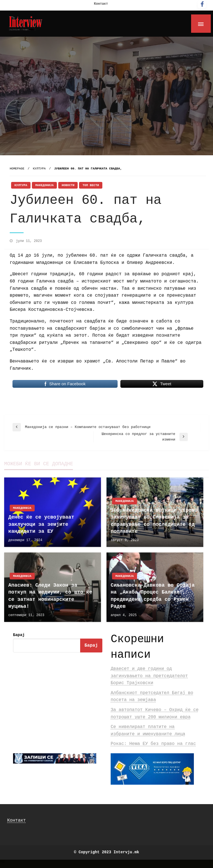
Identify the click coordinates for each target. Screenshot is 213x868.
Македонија (44, 185)
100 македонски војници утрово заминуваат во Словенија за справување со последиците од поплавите (154, 521)
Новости (68, 185)
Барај (19, 635)
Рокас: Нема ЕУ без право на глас (153, 744)
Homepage (17, 169)
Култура (39, 169)
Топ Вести (91, 185)
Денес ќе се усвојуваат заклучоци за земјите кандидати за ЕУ (41, 524)
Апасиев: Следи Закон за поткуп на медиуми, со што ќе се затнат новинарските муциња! (50, 596)
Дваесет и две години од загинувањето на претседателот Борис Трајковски (149, 676)
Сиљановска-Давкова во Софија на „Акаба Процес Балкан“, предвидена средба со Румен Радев (153, 596)
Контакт (101, 4)
